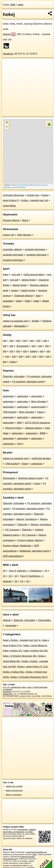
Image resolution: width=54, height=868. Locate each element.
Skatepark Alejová (23, 296)
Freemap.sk (38, 185)
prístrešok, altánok (12, 249)
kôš (5, 341)
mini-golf (16, 275)
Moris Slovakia (39, 402)
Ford (19, 444)
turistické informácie (35, 249)
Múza (25, 220)
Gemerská (11, 626)
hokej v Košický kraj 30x (35, 651)
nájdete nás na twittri (14, 786)
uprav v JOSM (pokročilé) (37, 687)
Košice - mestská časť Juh (35, 200)
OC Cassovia (12, 530)
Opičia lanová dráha (34, 275)
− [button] (7, 127)
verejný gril (8, 235)
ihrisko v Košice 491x (14, 672)
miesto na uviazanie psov (16, 321)
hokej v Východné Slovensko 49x (20, 656)
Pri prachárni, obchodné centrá (28, 382)
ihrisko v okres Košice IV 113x (32, 667)
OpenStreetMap (23, 185)
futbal (19, 301)
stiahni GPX (8, 694)
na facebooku (22, 829)
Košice (45, 195)
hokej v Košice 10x (12, 651)
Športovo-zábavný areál (30, 478)
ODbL (35, 854)
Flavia (40, 412)
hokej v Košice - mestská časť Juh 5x (22, 640)
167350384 (7, 689)
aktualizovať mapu (18, 687)
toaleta (33, 351)
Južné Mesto (9, 206)
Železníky (23, 525)
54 (16, 581)
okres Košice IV (11, 200)
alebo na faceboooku (14, 790)
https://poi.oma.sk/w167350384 (14, 187)
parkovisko (8, 396)
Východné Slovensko (14, 195)
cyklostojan (37, 464)
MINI (19, 423)
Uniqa (13, 362)
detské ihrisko (29, 280)
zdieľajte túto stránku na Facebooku (19, 831)
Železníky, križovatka (13, 376)
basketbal (8, 301)
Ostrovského (44, 620)
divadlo (35, 321)
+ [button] (7, 123)
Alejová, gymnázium (26, 519)
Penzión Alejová (11, 220)
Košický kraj (33, 195)
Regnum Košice (14, 428)
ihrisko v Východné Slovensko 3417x (29, 677)
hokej (20, 5)
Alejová (9, 34)
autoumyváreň (38, 407)
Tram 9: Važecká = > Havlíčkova (25, 571)
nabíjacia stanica (33, 428)
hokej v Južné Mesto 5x (35, 646)
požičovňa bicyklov (41, 458)
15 (46, 571)
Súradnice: (8, 54)
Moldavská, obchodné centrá (34, 551)
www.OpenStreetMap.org (36, 852)
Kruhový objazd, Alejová (30, 540)
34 (4, 571)
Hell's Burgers (24, 235)
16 (10, 576)
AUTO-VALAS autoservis (38, 423)
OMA (13, 5)
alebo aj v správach (14, 795)
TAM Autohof (9, 412)
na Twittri (29, 832)
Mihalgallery (20, 326)
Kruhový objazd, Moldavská (17, 546)
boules (15, 291)
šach (38, 296)
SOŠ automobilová (12, 556)
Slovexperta (22, 346)
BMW (43, 433)
